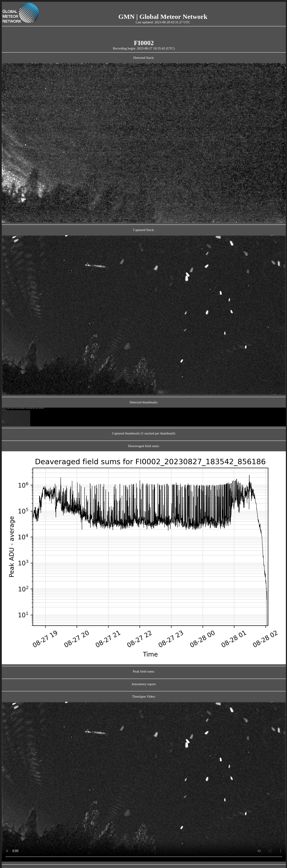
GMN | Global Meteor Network (163, 17)
